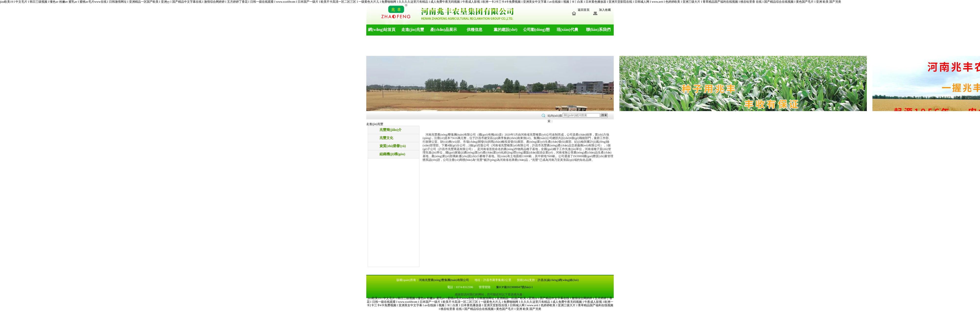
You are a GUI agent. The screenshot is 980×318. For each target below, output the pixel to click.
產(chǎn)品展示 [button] (444, 30)
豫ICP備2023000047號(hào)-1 (514, 287)
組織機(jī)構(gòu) (392, 154)
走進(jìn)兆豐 (375, 124)
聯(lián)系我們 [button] (598, 30)
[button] (16, 59)
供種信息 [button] (475, 30)
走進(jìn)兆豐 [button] (413, 30)
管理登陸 (485, 287)
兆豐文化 (386, 138)
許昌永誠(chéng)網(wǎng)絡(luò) (558, 280)
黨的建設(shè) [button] (506, 30)
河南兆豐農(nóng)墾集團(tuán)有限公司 (444, 280)
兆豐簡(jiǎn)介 (391, 130)
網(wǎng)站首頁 (382, 30)
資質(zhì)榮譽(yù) (393, 146)
